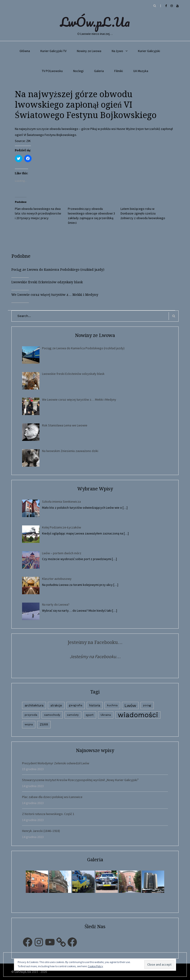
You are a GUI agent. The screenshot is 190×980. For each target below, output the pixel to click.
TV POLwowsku (52, 71)
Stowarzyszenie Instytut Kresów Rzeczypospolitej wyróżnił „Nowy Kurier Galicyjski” (80, 780)
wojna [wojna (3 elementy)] (29, 724)
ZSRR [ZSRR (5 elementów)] (44, 724)
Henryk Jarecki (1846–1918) (41, 831)
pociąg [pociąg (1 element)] (147, 705)
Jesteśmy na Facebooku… (95, 642)
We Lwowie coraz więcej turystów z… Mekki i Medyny (55, 295)
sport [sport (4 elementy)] (90, 715)
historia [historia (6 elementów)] (95, 705)
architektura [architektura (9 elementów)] (34, 705)
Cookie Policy (95, 966)
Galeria (99, 71)
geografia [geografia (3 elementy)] (76, 705)
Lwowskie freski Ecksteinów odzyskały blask (47, 282)
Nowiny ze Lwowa (89, 51)
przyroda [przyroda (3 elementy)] (31, 715)
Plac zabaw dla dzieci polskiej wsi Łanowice (52, 797)
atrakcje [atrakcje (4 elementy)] (56, 705)
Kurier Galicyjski (149, 51)
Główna (25, 51)
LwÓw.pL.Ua (95, 22)
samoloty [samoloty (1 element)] (73, 715)
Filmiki (119, 71)
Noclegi (78, 71)
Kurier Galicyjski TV (53, 51)
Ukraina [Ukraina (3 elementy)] (106, 715)
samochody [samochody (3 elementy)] (52, 715)
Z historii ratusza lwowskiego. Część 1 (48, 814)
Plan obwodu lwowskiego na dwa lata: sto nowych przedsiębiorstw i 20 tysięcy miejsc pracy (38, 213)
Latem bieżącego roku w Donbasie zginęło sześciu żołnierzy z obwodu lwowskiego (143, 213)
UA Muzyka (141, 71)
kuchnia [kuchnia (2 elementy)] (112, 705)
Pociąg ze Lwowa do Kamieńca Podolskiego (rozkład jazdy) (58, 270)
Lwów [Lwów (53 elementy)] (130, 705)
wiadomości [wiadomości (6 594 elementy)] (138, 715)
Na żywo (117, 51)
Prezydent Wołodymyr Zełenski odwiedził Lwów (56, 763)
